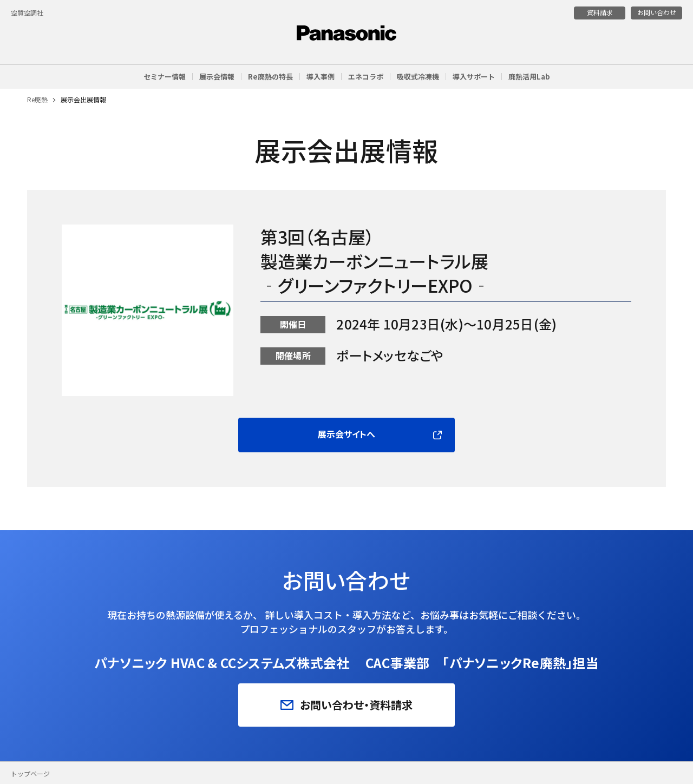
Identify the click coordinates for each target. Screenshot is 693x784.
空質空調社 (27, 13)
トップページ (30, 773)
